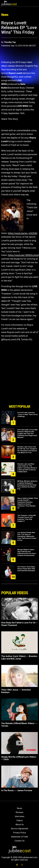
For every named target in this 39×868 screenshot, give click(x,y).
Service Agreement (20, 829)
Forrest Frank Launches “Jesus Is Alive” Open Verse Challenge (28, 414)
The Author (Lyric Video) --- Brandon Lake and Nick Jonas (19, 657)
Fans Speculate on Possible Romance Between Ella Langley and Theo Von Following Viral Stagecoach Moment (27, 434)
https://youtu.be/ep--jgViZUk (22, 233)
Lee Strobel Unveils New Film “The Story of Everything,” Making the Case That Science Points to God (27, 536)
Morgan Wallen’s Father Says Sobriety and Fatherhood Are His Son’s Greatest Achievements (27, 553)
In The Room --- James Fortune (17, 790)
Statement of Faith (19, 837)
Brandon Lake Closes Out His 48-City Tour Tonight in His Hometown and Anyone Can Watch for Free (27, 450)
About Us (20, 825)
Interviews (20, 816)
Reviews (19, 812)
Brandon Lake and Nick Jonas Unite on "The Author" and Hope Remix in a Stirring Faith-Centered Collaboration (27, 468)
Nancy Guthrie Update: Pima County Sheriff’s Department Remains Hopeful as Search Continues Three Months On (28, 503)
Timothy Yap (10, 42)
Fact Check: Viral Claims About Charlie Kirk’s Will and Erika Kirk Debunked (26, 569)
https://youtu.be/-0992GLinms (23, 255)
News (19, 808)
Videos (20, 820)
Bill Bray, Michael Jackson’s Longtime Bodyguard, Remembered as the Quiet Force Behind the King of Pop (27, 485)
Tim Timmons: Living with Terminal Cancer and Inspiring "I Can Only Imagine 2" (27, 518)
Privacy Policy (19, 833)
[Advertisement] (20, 392)
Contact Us (19, 841)
